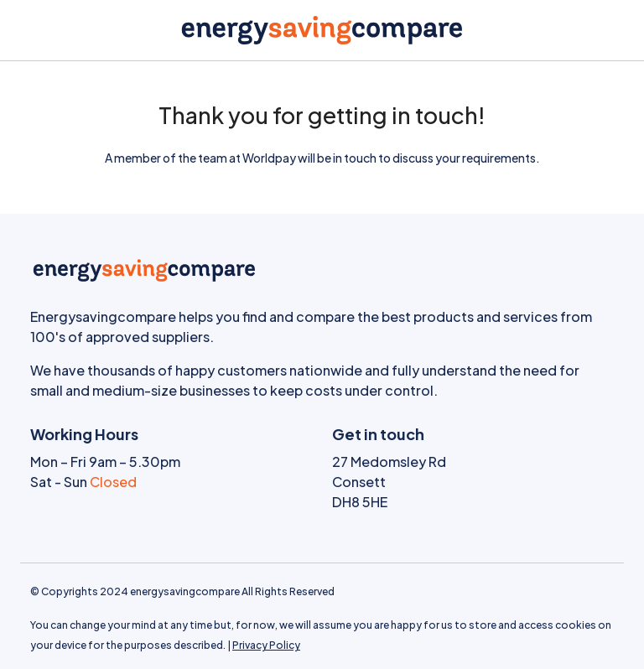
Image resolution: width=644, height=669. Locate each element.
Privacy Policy (266, 645)
